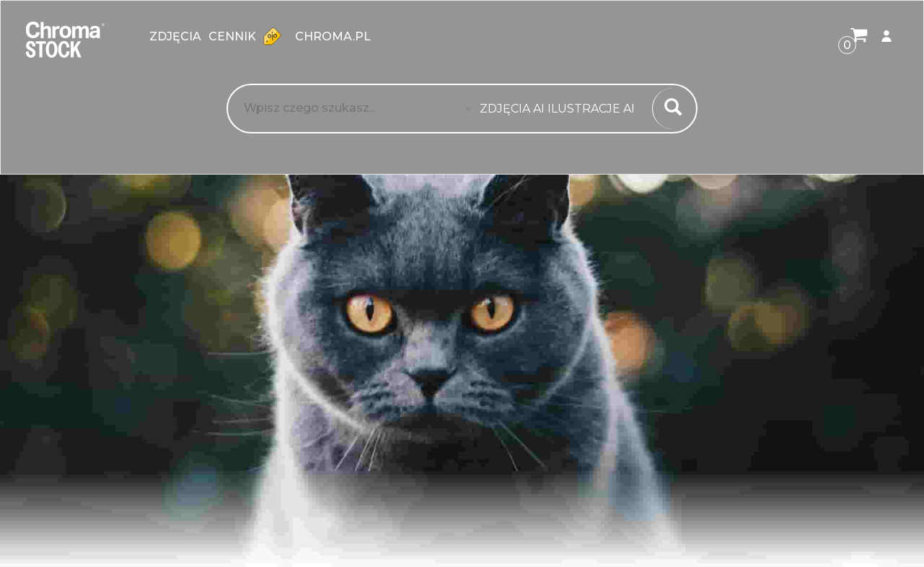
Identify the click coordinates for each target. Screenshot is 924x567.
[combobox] (562, 109)
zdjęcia (175, 36)
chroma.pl (333, 36)
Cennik (248, 36)
